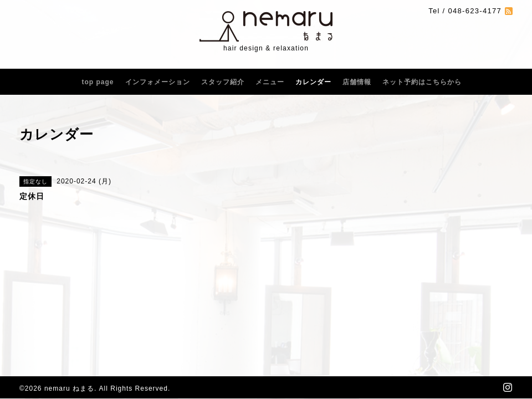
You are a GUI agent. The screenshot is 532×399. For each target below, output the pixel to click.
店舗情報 (357, 82)
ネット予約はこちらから (422, 82)
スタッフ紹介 (223, 82)
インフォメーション (158, 82)
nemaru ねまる (69, 388)
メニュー (270, 82)
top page (98, 82)
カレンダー (313, 82)
